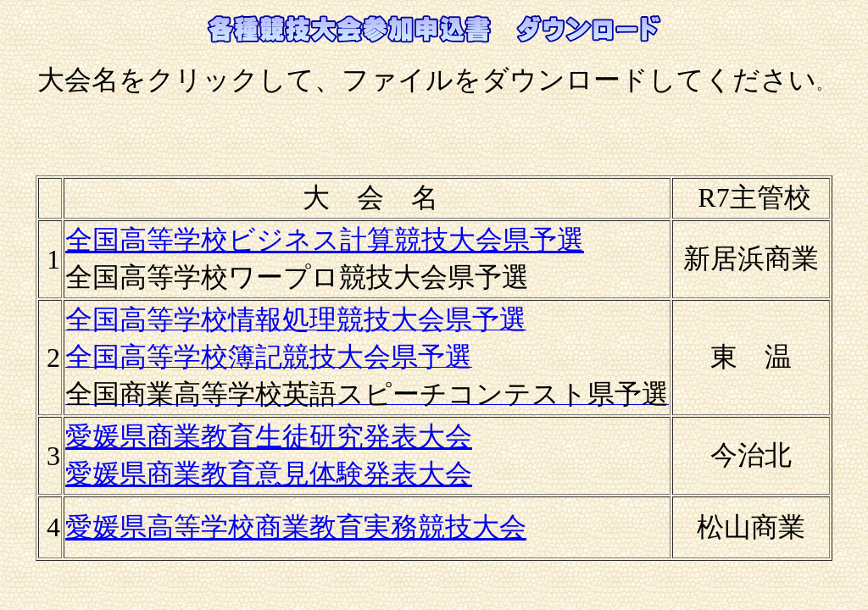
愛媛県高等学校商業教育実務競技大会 (296, 527)
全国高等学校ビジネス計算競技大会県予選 (325, 240)
